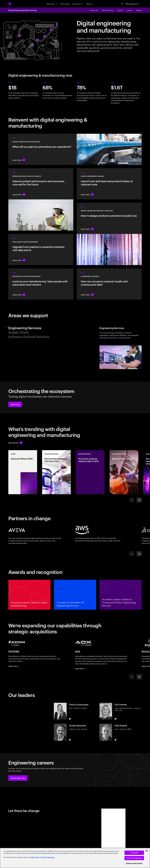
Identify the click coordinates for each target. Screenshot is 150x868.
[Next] (139, 500)
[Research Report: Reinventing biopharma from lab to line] (56, 472)
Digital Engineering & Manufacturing (23, 10)
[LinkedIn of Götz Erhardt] (115, 740)
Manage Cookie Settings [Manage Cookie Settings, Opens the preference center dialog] (134, 863)
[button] (15, 404)
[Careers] (90, 4)
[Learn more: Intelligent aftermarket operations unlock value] (109, 284)
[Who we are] (78, 4)
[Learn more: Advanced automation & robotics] (41, 284)
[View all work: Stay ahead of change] (15, 443)
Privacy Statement (48, 857)
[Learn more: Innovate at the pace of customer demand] (109, 184)
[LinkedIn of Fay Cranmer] (115, 719)
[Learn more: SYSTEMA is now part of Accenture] (14, 666)
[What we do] (52, 4)
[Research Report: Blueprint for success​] (124, 472)
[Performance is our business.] (81, 668)
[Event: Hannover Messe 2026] (23, 472)
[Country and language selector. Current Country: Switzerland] (133, 4)
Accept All (134, 853)
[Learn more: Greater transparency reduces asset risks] (41, 249)
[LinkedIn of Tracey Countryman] (70, 719)
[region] (75, 858)
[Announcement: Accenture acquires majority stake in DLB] (90, 472)
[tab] (41, 328)
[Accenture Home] (15, 4)
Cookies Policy (34, 857)
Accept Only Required (134, 858)
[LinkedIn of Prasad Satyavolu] (70, 740)
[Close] (147, 851)
